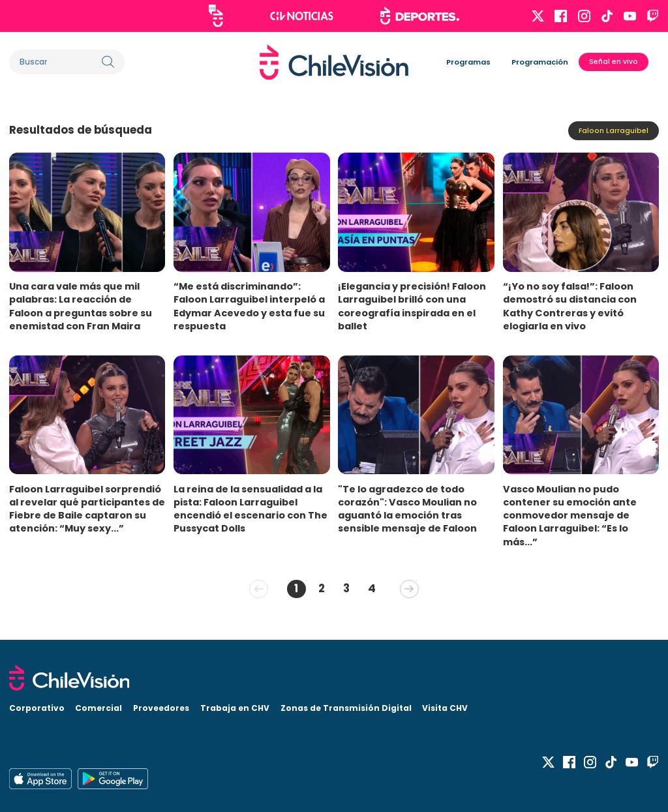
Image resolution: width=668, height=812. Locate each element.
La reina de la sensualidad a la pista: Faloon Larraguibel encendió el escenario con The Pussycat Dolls (250, 509)
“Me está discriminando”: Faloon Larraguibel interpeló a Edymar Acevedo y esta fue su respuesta (249, 306)
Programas (468, 62)
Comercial (99, 708)
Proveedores (161, 708)
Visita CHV (445, 708)
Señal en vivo (614, 62)
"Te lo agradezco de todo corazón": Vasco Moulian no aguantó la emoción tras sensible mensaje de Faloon (407, 509)
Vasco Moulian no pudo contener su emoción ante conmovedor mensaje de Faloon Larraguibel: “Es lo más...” (570, 515)
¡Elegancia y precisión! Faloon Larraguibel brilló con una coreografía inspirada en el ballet (412, 306)
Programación (540, 62)
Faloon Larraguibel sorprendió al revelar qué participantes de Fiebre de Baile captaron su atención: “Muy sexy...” (87, 509)
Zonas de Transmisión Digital (346, 708)
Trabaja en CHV (235, 708)
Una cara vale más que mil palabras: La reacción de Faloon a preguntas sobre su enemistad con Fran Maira (81, 306)
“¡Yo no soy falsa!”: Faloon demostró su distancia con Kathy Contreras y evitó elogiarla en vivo (570, 306)
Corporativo (37, 708)
